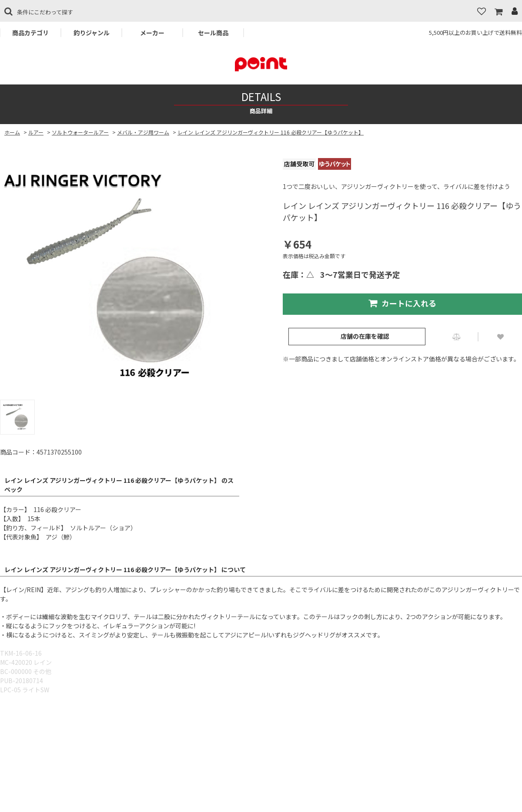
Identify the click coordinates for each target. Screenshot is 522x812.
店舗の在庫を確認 (365, 336)
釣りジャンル (92, 33)
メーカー (152, 33)
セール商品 (213, 33)
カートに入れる (402, 303)
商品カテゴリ (30, 33)
